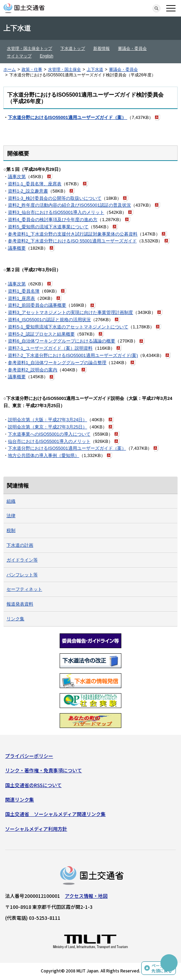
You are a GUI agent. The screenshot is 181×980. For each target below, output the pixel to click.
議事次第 (17, 177)
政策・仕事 (32, 69)
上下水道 (95, 69)
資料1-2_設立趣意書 (28, 191)
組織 (11, 501)
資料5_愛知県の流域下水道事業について (48, 227)
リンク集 (15, 619)
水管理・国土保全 (64, 69)
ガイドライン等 (22, 560)
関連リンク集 (20, 799)
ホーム (10, 69)
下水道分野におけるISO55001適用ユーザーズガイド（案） (68, 117)
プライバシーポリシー (29, 756)
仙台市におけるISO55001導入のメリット (49, 441)
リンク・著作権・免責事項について (44, 770)
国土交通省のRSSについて (33, 785)
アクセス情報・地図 (86, 896)
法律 (11, 516)
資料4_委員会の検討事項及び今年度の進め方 (53, 220)
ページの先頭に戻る (162, 968)
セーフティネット (24, 589)
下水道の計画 (20, 545)
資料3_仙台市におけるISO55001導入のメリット (56, 212)
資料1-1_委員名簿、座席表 (35, 184)
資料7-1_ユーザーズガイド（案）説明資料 (50, 348)
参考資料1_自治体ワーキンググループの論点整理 (57, 363)
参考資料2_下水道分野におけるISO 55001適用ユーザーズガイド (72, 241)
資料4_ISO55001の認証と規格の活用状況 (49, 320)
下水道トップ (73, 48)
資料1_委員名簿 (24, 291)
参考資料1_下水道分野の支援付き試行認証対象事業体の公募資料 (73, 234)
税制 (11, 530)
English (46, 56)
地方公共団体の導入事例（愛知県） (44, 455)
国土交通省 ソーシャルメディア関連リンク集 (55, 814)
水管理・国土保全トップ (29, 48)
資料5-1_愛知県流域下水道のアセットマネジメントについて (68, 327)
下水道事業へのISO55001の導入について (49, 434)
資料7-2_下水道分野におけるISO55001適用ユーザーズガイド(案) (73, 355)
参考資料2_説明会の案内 (33, 370)
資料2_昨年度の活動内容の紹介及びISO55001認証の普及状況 (69, 205)
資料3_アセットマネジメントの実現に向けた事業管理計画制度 (70, 312)
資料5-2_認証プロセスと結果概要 (41, 334)
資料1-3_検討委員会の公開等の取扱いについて (55, 198)
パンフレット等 (22, 575)
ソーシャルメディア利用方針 (36, 829)
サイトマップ (19, 56)
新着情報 (101, 48)
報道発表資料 (20, 604)
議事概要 (17, 248)
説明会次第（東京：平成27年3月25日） (47, 427)
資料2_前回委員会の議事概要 (37, 305)
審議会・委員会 (132, 48)
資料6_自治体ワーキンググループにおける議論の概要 (62, 341)
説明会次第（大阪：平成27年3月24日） (47, 420)
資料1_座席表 (21, 298)
